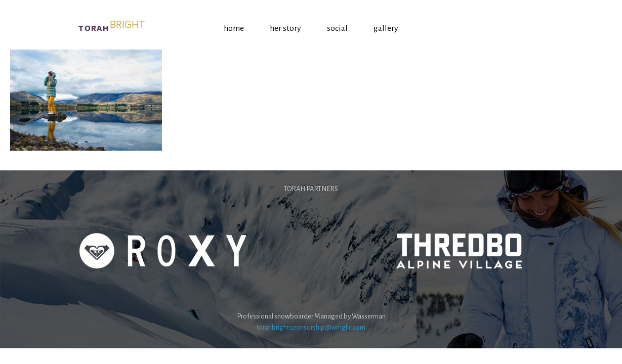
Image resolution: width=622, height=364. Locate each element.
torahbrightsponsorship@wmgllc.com (311, 327)
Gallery (386, 28)
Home (234, 28)
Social (337, 28)
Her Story (285, 28)
